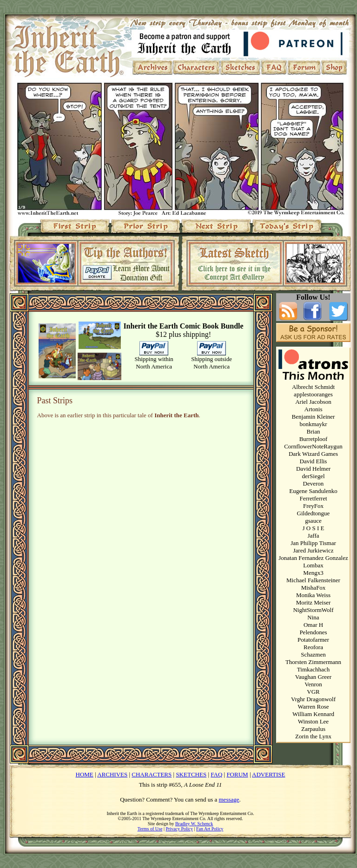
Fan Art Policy (210, 829)
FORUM (237, 774)
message (229, 799)
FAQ (216, 774)
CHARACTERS (152, 774)
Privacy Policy (179, 829)
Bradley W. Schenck (194, 824)
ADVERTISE (268, 774)
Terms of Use (150, 829)
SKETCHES (191, 774)
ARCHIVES (112, 774)
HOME (85, 774)
